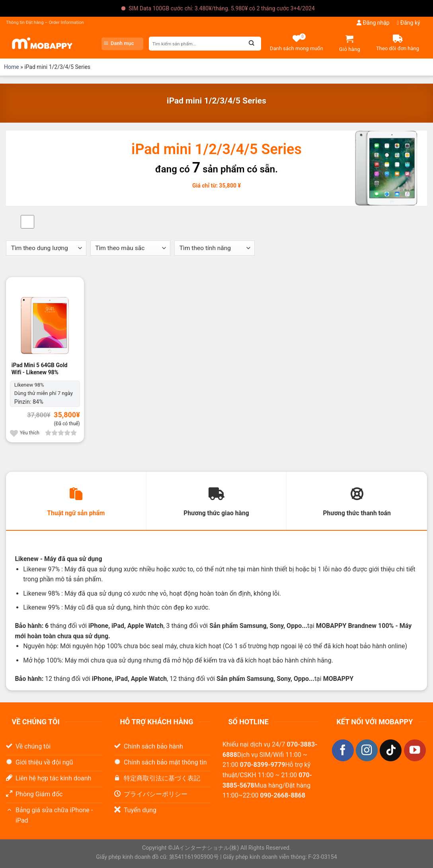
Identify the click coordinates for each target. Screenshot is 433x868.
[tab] (76, 501)
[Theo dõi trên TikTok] (391, 751)
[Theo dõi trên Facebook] (343, 751)
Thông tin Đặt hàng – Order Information (45, 22)
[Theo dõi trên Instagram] (367, 751)
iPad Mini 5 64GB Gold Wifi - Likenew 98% (40, 369)
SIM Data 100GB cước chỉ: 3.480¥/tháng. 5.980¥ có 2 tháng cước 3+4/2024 (222, 8)
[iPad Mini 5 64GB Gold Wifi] (45, 320)
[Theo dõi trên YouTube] (415, 751)
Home (12, 67)
